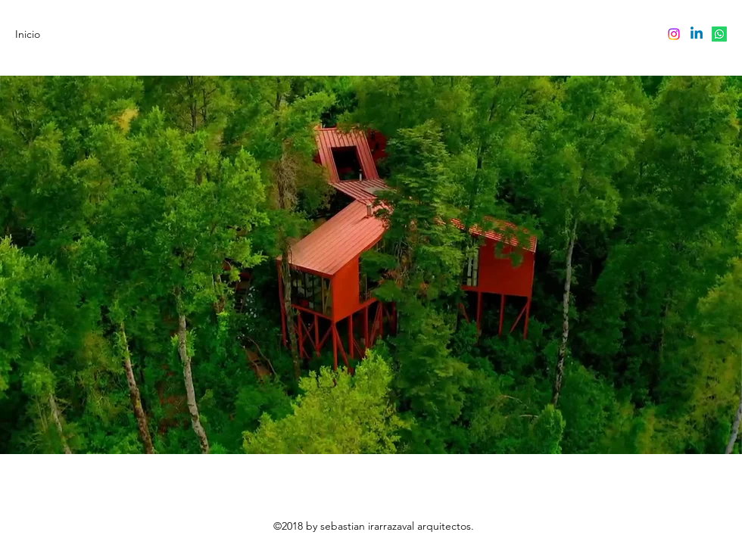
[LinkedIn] (697, 34)
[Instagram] (674, 34)
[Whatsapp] (719, 34)
